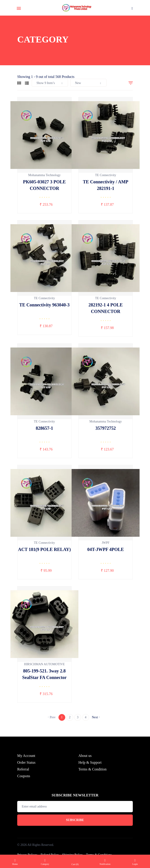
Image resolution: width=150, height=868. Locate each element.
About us (85, 763)
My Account (26, 763)
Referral (23, 776)
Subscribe (75, 827)
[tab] (19, 83)
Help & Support (90, 769)
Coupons (24, 783)
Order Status (26, 769)
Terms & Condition (92, 776)
